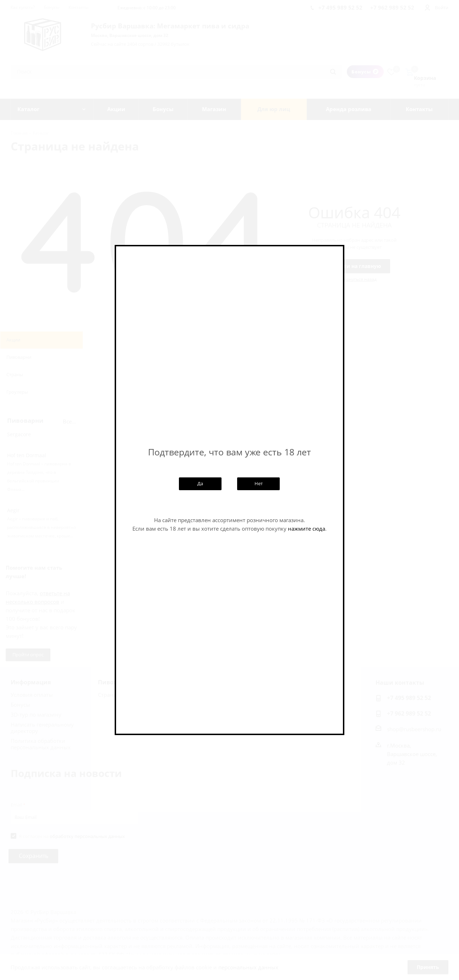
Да (200, 483)
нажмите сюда (307, 529)
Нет (259, 483)
